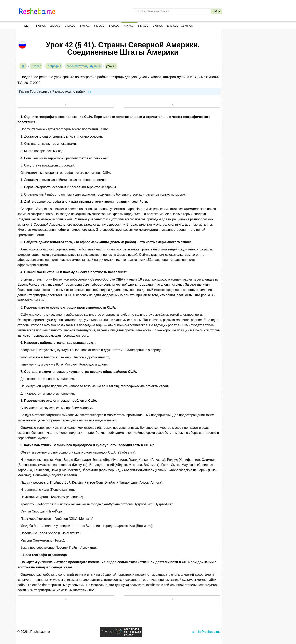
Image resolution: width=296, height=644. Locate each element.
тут (89, 92)
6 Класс (114, 26)
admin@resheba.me (206, 632)
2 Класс (55, 26)
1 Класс (41, 26)
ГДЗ (26, 26)
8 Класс (143, 26)
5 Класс (99, 26)
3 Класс (70, 26)
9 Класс (158, 26)
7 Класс (129, 26)
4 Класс (85, 26)
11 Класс (187, 26)
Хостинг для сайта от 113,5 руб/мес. (133, 632)
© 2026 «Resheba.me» (34, 632)
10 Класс (172, 26)
